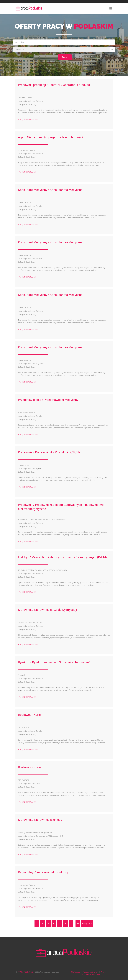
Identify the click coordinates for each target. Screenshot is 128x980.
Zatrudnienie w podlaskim (90, 975)
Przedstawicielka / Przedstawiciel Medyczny (48, 400)
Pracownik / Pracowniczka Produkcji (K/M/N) (49, 452)
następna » (87, 923)
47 (78, 923)
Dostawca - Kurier (30, 715)
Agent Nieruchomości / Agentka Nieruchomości (50, 137)
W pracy (104, 972)
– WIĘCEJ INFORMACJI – (28, 120)
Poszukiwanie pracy (91, 972)
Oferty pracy (76, 972)
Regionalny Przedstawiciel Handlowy (43, 872)
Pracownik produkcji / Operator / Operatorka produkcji (55, 85)
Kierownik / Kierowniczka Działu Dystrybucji (47, 610)
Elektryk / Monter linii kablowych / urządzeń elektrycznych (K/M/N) (63, 557)
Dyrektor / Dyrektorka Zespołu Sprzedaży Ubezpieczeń (54, 662)
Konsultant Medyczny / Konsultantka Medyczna (50, 190)
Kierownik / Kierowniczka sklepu (40, 820)
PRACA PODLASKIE (25, 972)
